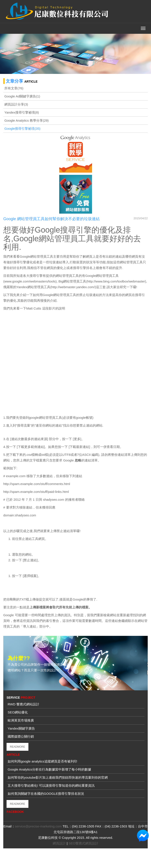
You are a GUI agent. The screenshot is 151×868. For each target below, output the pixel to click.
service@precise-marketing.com (38, 826)
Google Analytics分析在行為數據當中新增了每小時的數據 (49, 769)
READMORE (17, 747)
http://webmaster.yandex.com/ (73, 287)
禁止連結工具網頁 (32, 539)
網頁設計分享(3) (16, 104)
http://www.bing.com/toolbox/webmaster (116, 281)
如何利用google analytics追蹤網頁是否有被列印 (42, 761)
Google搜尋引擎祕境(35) (22, 128)
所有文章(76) (14, 88)
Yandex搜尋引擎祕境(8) (22, 112)
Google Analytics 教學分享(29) (27, 120)
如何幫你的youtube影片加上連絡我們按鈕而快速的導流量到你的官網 (58, 777)
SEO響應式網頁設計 (83, 843)
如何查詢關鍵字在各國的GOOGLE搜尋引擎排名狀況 (46, 794)
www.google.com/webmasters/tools (30, 281)
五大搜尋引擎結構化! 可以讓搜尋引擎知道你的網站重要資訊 (51, 785)
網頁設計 (59, 843)
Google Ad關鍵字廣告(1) (22, 96)
